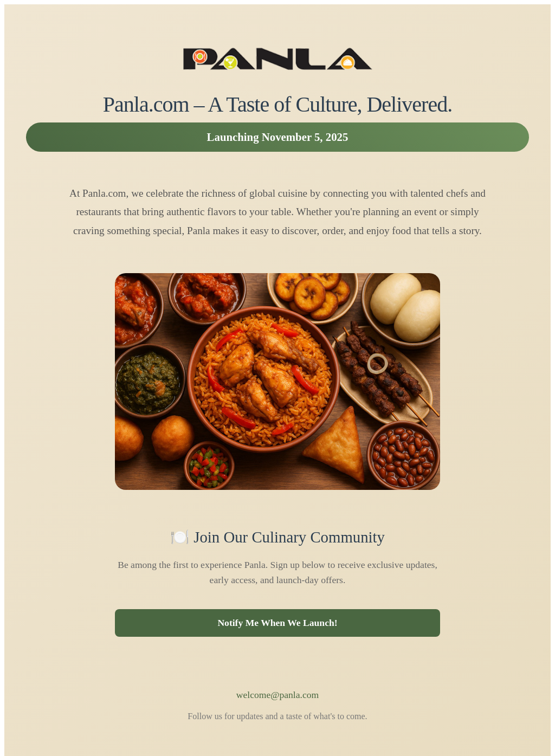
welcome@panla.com (278, 695)
